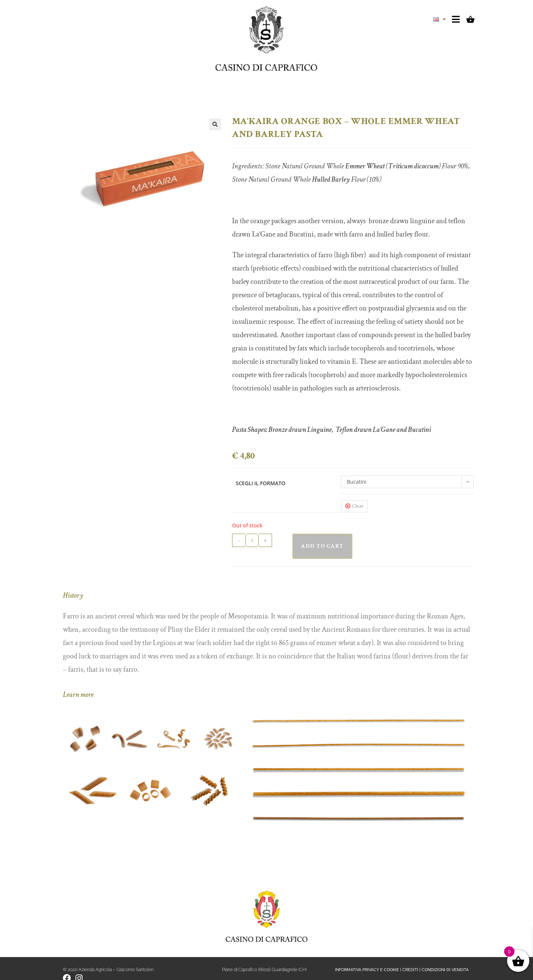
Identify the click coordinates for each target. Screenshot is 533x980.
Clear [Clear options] (358, 506)
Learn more (78, 695)
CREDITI (410, 970)
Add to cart (322, 546)
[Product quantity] (252, 540)
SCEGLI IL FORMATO (261, 483)
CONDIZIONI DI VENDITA (445, 970)
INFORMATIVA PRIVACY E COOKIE (367, 970)
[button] (215, 124)
